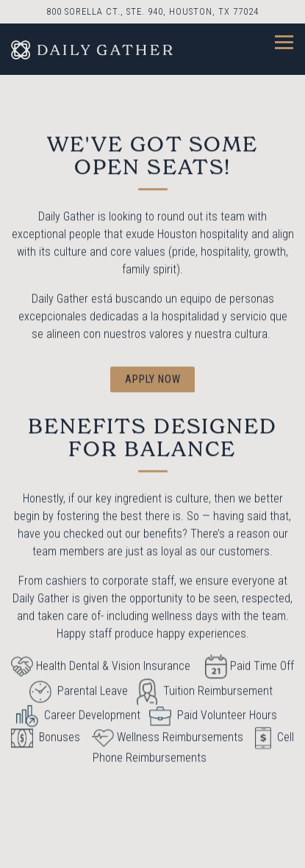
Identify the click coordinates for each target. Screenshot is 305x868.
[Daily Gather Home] (92, 49)
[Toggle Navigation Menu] (284, 42)
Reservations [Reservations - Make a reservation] (153, 849)
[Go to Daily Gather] (152, 11)
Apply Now (153, 380)
